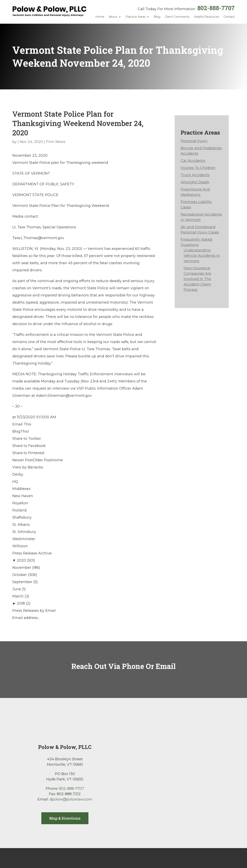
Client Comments (177, 17)
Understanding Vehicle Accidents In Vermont (202, 256)
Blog (157, 17)
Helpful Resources (206, 17)
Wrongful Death (195, 182)
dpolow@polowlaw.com (71, 799)
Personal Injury (194, 141)
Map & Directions (65, 818)
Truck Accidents (195, 175)
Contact (229, 17)
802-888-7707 (216, 8)
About (113, 17)
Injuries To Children (198, 168)
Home (100, 17)
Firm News (56, 142)
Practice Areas (136, 17)
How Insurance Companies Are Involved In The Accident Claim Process (197, 279)
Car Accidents (193, 161)
